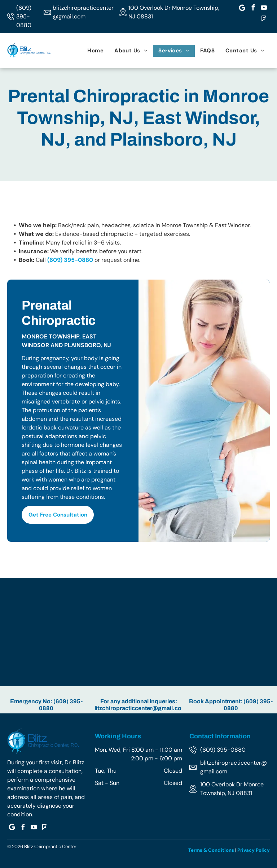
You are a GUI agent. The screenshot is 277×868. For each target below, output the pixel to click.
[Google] (242, 8)
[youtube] (264, 8)
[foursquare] (264, 20)
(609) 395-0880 (24, 16)
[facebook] (253, 8)
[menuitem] (95, 51)
